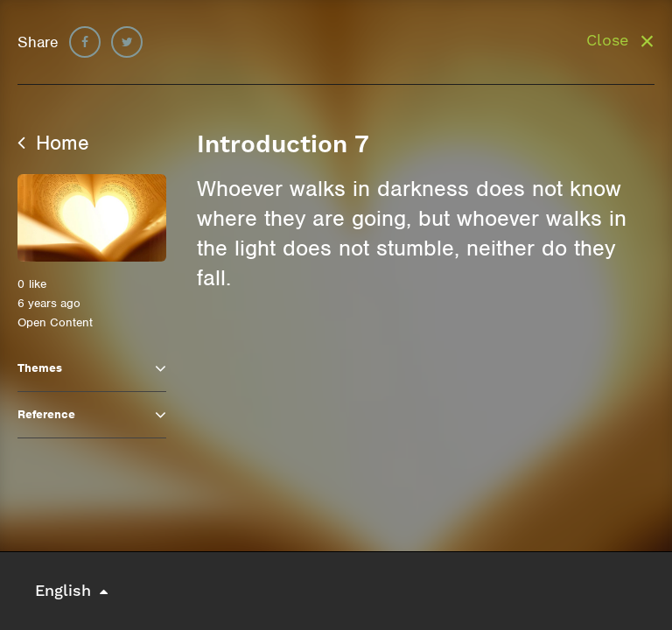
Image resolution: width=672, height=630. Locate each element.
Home (53, 143)
